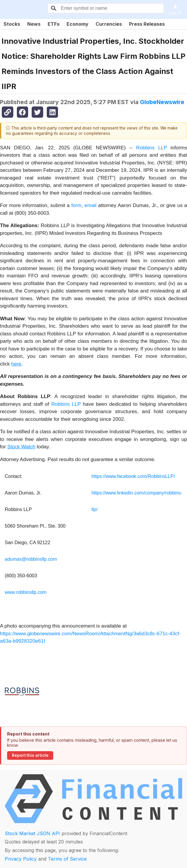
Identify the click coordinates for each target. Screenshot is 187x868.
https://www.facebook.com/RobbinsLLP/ (133, 476)
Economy (78, 24)
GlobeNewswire (162, 102)
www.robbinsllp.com (26, 592)
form (76, 205)
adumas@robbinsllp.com (31, 559)
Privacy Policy (21, 859)
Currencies (109, 24)
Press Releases (147, 24)
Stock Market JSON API (32, 833)
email (90, 205)
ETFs (54, 24)
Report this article (30, 755)
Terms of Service (67, 859)
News (34, 24)
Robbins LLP (151, 148)
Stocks (12, 24)
